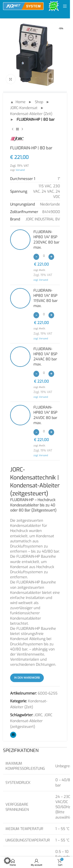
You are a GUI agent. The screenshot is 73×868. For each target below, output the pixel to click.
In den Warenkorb (27, 678)
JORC (38, 715)
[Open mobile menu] (65, 6)
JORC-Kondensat (24, 108)
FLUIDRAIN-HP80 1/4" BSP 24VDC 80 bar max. (45, 415)
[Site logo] (23, 6)
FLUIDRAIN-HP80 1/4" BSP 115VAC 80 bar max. (46, 298)
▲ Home (18, 102)
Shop (39, 102)
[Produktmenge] (44, 256)
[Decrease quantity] (36, 257)
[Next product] (22, 129)
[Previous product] (13, 129)
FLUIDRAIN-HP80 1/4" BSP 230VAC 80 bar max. (46, 240)
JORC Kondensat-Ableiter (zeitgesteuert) (31, 721)
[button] (7, 861)
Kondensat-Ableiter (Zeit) (31, 114)
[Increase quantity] (51, 257)
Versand (20, 170)
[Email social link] (13, 735)
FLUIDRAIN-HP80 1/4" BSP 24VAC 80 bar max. (45, 357)
